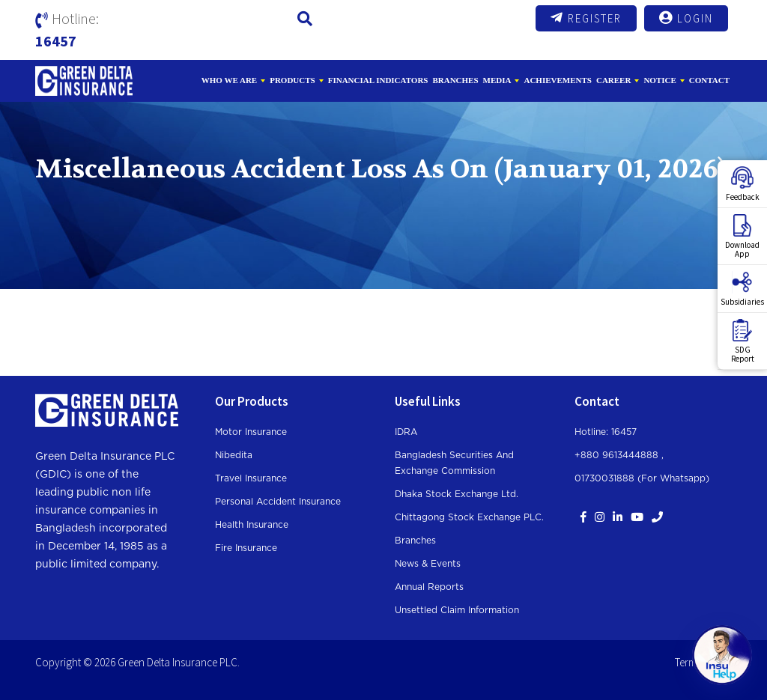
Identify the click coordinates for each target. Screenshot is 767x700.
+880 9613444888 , (619, 455)
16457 (56, 41)
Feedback (743, 184)
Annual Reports (429, 587)
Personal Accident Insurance (278, 502)
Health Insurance (252, 525)
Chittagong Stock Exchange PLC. (469, 517)
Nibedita (234, 455)
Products (292, 80)
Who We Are (229, 80)
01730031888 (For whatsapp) (642, 478)
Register (586, 18)
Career (613, 80)
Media (497, 80)
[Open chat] (722, 655)
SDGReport (743, 341)
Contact (709, 80)
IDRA (406, 432)
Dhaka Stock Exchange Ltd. (457, 494)
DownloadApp (742, 237)
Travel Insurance (251, 478)
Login (686, 18)
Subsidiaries (742, 289)
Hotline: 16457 (606, 432)
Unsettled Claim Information (457, 610)
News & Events (428, 564)
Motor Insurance (251, 432)
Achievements (557, 80)
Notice (660, 80)
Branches (455, 80)
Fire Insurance (246, 548)
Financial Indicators (378, 80)
